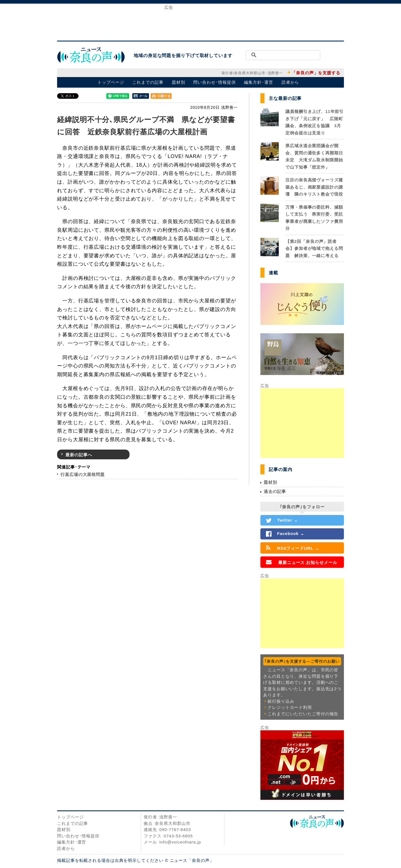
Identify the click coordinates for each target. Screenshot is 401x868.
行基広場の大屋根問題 (83, 474)
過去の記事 (275, 491)
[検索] (289, 55)
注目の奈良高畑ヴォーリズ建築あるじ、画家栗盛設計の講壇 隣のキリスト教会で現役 (314, 187)
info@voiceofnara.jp (180, 842)
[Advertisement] (200, 22)
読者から (290, 82)
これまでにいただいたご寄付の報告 (303, 714)
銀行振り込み (281, 701)
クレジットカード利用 (290, 707)
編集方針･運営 (258, 82)
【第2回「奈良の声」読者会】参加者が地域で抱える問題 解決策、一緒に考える (314, 248)
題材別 (179, 82)
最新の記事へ (79, 455)
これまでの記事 (148, 82)
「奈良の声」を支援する (316, 73)
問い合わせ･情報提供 (214, 82)
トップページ (111, 82)
